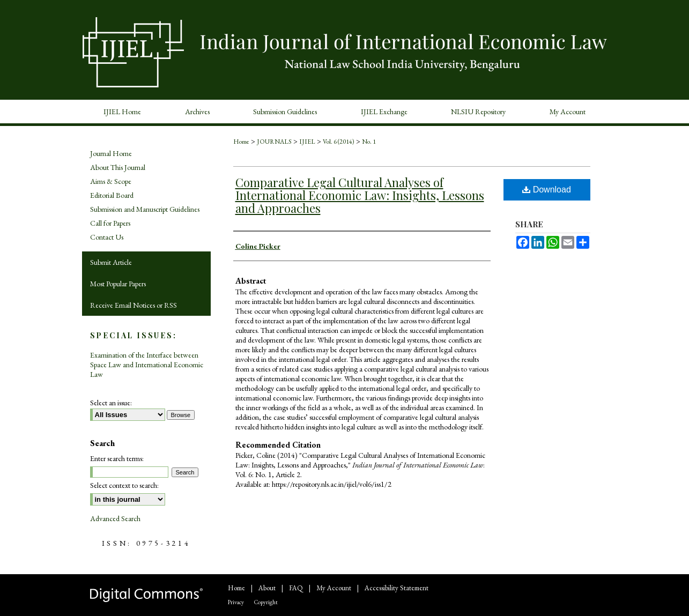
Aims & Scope (111, 181)
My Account (334, 588)
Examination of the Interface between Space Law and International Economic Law (147, 365)
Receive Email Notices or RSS (134, 305)
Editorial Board (112, 195)
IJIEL (307, 142)
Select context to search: (124, 485)
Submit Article (111, 262)
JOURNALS (274, 142)
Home (241, 142)
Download (547, 190)
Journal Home (111, 153)
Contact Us (107, 237)
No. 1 (369, 142)
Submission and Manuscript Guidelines (145, 209)
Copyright (266, 602)
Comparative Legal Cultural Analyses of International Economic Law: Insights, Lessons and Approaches (360, 195)
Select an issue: (111, 403)
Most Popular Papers (118, 284)
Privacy (236, 602)
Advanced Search (115, 518)
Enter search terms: (117, 458)
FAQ (296, 588)
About (267, 588)
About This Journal (118, 167)
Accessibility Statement (397, 588)
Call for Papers (110, 223)
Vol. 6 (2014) (339, 142)
